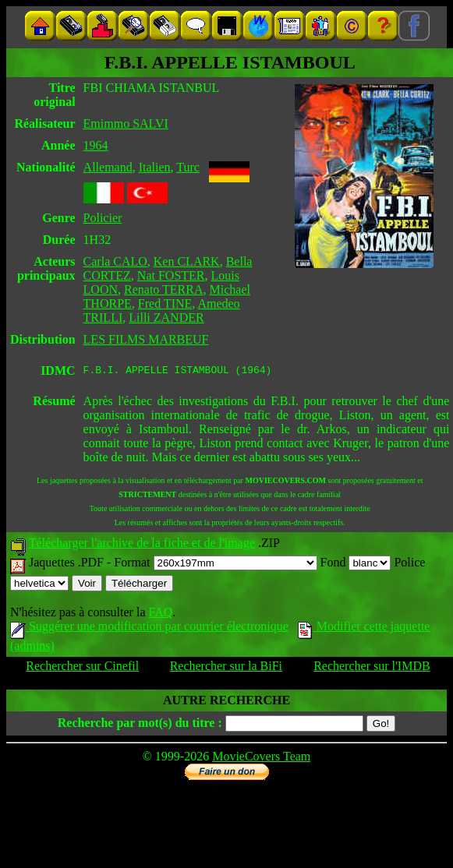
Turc (188, 167)
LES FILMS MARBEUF (146, 339)
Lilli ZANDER (166, 318)
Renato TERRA (163, 289)
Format (215, 565)
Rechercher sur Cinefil (82, 668)
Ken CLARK (187, 261)
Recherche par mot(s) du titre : (140, 725)
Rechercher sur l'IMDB (372, 668)
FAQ (160, 614)
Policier (103, 218)
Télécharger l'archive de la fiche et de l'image (142, 545)
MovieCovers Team (261, 759)
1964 (96, 145)
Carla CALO (115, 261)
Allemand (108, 167)
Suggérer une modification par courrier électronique (149, 628)
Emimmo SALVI (126, 123)
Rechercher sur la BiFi (226, 668)
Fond (356, 565)
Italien (155, 167)
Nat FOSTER (171, 275)
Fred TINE (165, 303)
